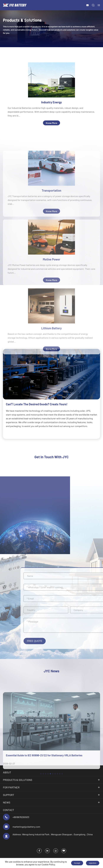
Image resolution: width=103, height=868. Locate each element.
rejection (93, 863)
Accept (77, 863)
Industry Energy (52, 102)
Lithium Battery (52, 372)
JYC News (52, 671)
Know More (51, 123)
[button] (41, 826)
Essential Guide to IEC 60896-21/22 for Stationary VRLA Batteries (44, 808)
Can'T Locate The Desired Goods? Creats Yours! (37, 404)
